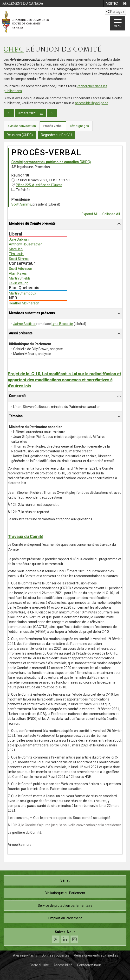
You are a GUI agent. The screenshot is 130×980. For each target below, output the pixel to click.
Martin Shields (20, 278)
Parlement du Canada (23, 4)
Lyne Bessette (62, 324)
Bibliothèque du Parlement (65, 893)
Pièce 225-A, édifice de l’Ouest (39, 185)
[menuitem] (112, 4)
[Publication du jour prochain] (52, 113)
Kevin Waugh (19, 283)
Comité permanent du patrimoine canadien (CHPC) (51, 162)
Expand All (90, 214)
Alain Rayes (18, 273)
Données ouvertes (55, 955)
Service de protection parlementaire (65, 906)
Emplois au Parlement (65, 918)
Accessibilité (63, 965)
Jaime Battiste (24, 324)
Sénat (65, 880)
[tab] (65, 224)
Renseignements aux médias (96, 955)
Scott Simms (21, 204)
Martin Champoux (23, 293)
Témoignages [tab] (79, 126)
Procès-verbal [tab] (53, 126)
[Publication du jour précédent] (9, 113)
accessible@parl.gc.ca (92, 103)
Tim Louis (16, 254)
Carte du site (39, 965)
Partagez (115, 12)
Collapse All (111, 214)
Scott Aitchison (20, 269)
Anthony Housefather (25, 244)
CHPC (14, 50)
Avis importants (25, 955)
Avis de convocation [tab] (22, 126)
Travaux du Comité (26, 537)
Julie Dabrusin (20, 239)
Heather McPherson (24, 303)
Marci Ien (16, 249)
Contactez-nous (89, 965)
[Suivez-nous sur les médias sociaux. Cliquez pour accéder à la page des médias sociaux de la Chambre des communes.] (65, 937)
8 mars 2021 (30, 113)
